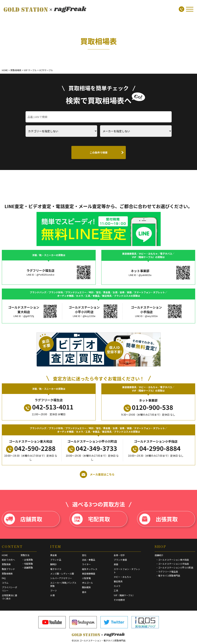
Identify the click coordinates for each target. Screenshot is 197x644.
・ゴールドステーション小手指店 (172, 564)
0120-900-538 (148, 407)
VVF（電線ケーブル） (124, 595)
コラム (5, 583)
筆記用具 (118, 581)
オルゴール (87, 583)
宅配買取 (91, 519)
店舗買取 (23, 519)
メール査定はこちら (97, 474)
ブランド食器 (120, 560)
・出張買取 (27, 560)
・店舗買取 (27, 567)
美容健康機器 (89, 574)
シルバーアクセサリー (61, 578)
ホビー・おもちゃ (123, 577)
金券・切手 (119, 555)
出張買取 (158, 519)
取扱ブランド (8, 569)
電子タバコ (56, 569)
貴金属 (53, 555)
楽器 (116, 564)
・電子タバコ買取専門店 (168, 576)
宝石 (84, 555)
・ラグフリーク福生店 (167, 572)
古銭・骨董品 (89, 560)
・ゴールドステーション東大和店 (172, 560)
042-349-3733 (92, 448)
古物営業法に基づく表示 (9, 597)
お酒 (52, 595)
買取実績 (6, 564)
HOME (5, 555)
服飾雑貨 (86, 587)
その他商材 (119, 600)
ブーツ (53, 590)
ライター (86, 564)
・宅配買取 (27, 564)
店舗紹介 (159, 555)
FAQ (4, 578)
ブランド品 (56, 560)
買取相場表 (7, 574)
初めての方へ (8, 560)
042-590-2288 (31, 448)
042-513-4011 (49, 407)
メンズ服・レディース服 (62, 574)
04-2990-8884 (156, 448)
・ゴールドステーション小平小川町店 (175, 567)
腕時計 (53, 564)
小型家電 (86, 578)
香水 (84, 592)
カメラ (117, 586)
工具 (116, 590)
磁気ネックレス (90, 569)
